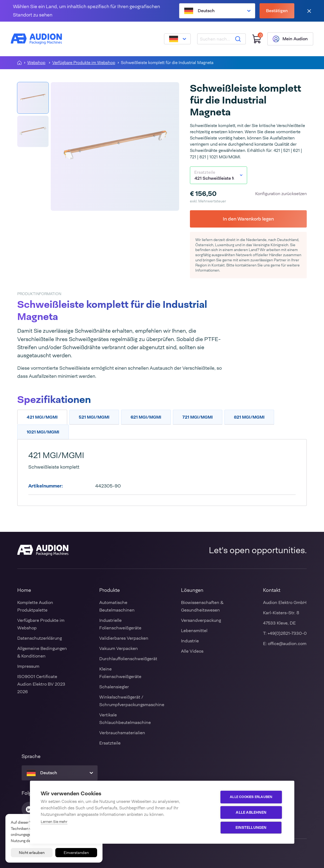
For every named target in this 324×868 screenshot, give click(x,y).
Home (24, 590)
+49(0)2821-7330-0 (287, 633)
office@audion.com (287, 644)
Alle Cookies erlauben (251, 797)
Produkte (110, 590)
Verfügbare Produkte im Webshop (84, 63)
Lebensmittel (194, 631)
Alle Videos (192, 651)
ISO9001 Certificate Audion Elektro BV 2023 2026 (41, 684)
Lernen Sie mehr (54, 822)
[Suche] (238, 39)
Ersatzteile (110, 743)
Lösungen (192, 590)
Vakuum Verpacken (119, 648)
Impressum (28, 666)
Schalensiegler (114, 687)
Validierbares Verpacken (124, 638)
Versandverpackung (201, 620)
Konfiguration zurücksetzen (281, 194)
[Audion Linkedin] (29, 809)
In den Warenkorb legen (248, 219)
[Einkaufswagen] (257, 39)
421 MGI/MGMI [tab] (42, 417)
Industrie (190, 641)
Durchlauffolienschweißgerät (128, 659)
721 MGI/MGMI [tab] (198, 417)
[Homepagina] (19, 63)
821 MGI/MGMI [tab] (249, 417)
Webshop (36, 63)
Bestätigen (277, 11)
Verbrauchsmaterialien (122, 733)
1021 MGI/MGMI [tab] (43, 432)
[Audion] (36, 39)
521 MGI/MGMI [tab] (94, 417)
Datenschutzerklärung (40, 638)
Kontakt (272, 590)
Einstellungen (251, 827)
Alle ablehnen (251, 812)
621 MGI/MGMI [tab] (146, 417)
